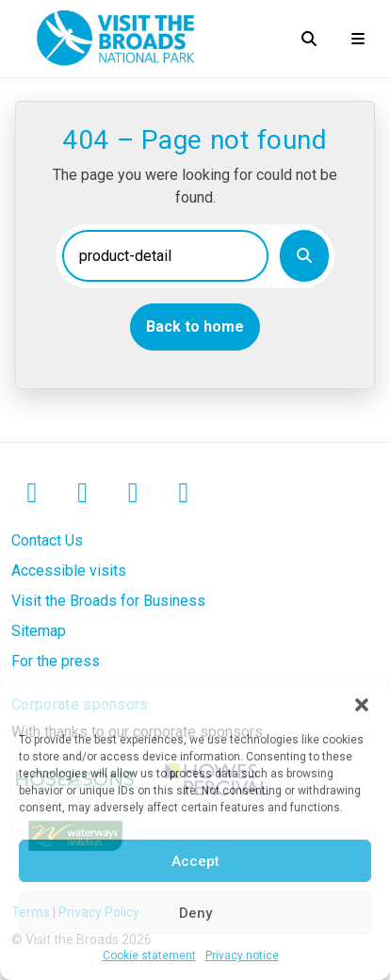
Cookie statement (149, 955)
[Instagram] (83, 494)
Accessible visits (69, 571)
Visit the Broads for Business (108, 601)
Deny (195, 913)
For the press (56, 661)
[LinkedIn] (133, 494)
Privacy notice (242, 955)
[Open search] (309, 39)
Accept (195, 861)
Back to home (195, 327)
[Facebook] (32, 494)
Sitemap (39, 631)
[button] (362, 703)
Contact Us (47, 540)
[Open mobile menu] (358, 39)
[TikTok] (184, 494)
